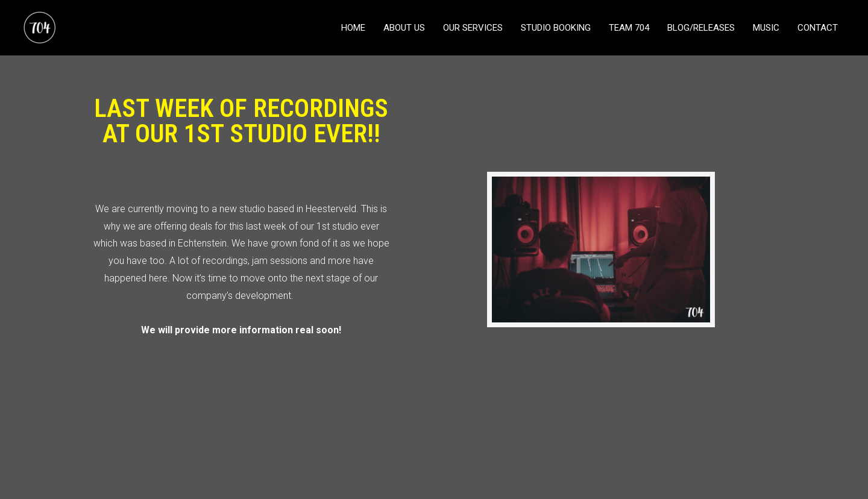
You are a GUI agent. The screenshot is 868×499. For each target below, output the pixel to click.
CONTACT (818, 28)
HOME (353, 28)
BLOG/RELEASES (701, 28)
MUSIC (766, 28)
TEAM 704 (629, 28)
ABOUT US (404, 28)
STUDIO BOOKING (556, 28)
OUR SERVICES (473, 28)
